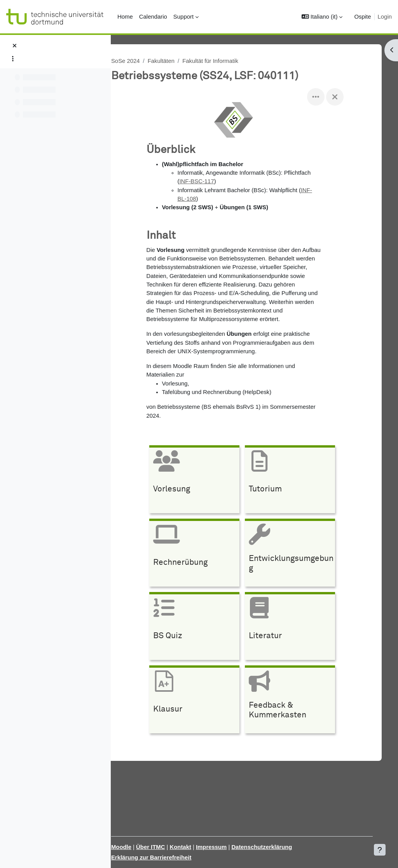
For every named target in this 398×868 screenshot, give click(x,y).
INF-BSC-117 (203, 181)
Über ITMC (165, 847)
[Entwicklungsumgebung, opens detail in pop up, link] (296, 555)
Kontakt (195, 847)
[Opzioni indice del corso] (13, 59)
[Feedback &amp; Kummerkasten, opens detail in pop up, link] (296, 701)
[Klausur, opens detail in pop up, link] (201, 701)
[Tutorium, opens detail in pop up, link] (296, 481)
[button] (322, 17)
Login (385, 16)
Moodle (136, 847)
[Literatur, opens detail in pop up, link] (296, 628)
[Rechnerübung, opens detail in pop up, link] (201, 555)
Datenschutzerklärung (277, 847)
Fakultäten (176, 61)
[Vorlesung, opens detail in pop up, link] (201, 481)
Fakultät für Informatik (225, 61)
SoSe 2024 (140, 61)
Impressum (227, 847)
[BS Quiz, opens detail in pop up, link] (201, 628)
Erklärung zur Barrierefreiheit (166, 857)
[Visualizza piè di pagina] (380, 850)
